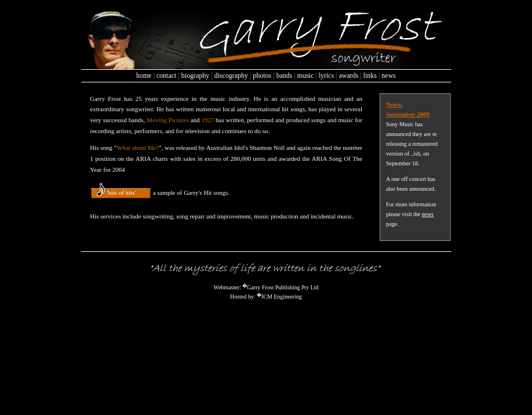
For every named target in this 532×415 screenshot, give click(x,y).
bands (284, 76)
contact (166, 76)
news (389, 76)
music (306, 76)
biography (195, 76)
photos (262, 76)
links (370, 76)
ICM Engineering (282, 297)
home (144, 76)
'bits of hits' (121, 193)
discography (231, 76)
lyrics (326, 76)
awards (349, 76)
